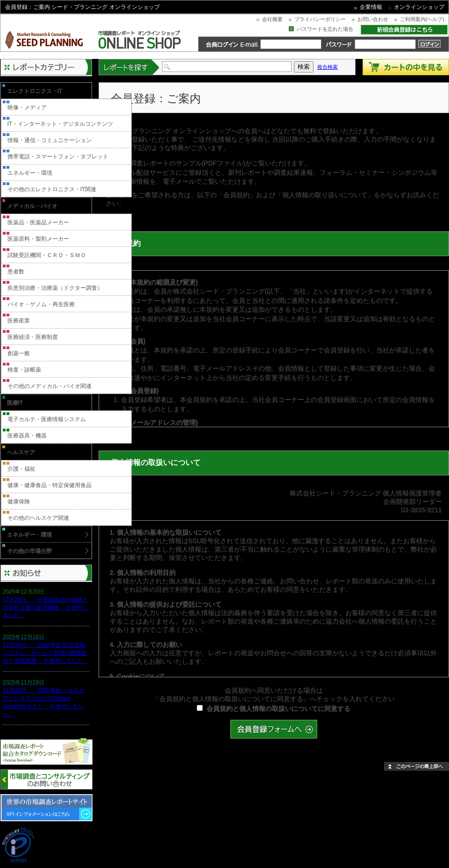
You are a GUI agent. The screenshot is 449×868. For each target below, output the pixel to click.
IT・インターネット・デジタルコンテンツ (61, 124)
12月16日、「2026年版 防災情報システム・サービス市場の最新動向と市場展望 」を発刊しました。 (46, 653)
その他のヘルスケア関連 (38, 518)
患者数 (16, 272)
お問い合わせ (373, 19)
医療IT (15, 403)
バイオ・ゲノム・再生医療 (41, 304)
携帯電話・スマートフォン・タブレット (58, 157)
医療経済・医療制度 (33, 337)
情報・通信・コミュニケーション (50, 140)
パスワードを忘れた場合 (325, 29)
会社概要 (272, 19)
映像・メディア (27, 108)
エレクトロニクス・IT (35, 91)
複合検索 (328, 67)
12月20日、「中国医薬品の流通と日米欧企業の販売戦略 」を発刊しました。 (46, 608)
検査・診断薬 (24, 370)
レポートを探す (129, 67)
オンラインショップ (419, 7)
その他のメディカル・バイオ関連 (50, 386)
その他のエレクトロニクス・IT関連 (52, 189)
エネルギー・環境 (30, 173)
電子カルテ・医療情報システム (47, 419)
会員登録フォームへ (274, 729)
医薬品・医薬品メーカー (38, 222)
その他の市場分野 (29, 551)
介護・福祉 (21, 469)
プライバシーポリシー (320, 19)
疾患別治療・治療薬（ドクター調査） (55, 288)
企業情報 (371, 7)
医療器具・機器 (27, 436)
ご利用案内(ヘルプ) (422, 19)
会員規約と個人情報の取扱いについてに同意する (278, 709)
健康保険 (19, 502)
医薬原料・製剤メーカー (38, 239)
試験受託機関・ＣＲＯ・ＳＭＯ (47, 255)
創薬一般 (19, 353)
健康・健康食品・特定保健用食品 (50, 485)
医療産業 (19, 321)
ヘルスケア (21, 452)
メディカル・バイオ (32, 206)
